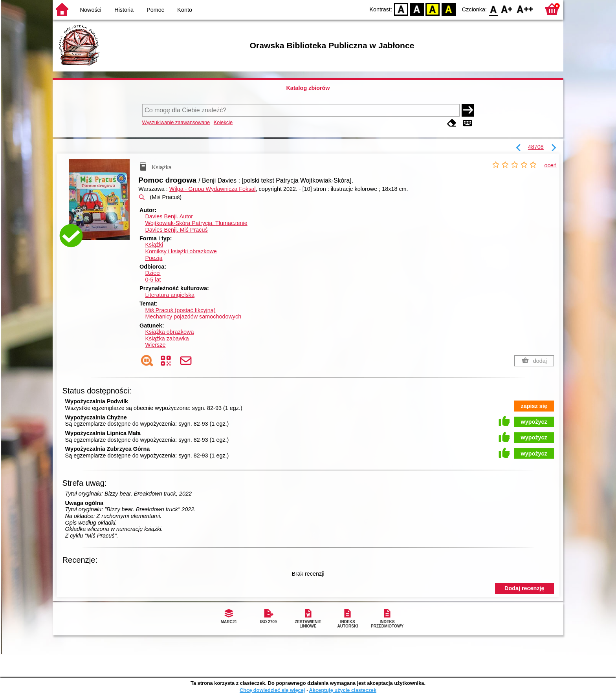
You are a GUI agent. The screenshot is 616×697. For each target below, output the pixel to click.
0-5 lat (153, 280)
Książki (154, 245)
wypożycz (534, 422)
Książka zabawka (167, 338)
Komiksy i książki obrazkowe (181, 251)
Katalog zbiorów (308, 88)
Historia (124, 10)
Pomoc (155, 10)
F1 (507, 9)
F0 (493, 9)
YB (433, 9)
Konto (185, 10)
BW (417, 9)
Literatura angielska (170, 295)
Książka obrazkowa (169, 332)
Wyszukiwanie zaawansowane (176, 122)
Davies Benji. (169, 216)
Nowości (91, 10)
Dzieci (153, 273)
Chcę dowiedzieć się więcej (272, 690)
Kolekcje (223, 122)
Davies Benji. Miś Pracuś (176, 230)
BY (448, 9)
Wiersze (155, 345)
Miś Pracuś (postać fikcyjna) (180, 310)
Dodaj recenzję (524, 588)
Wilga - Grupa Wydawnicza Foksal (213, 189)
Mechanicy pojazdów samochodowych (193, 316)
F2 (525, 9)
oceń (551, 165)
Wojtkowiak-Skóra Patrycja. (196, 223)
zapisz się (534, 406)
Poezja (154, 258)
